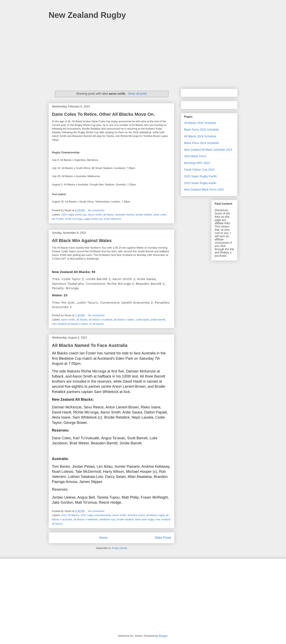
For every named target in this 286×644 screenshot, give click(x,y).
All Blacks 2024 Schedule (200, 136)
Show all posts (138, 94)
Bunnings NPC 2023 (197, 163)
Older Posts (163, 538)
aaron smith (95, 215)
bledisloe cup (107, 519)
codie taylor (142, 320)
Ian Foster (58, 219)
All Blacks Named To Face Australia (90, 345)
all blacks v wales (124, 320)
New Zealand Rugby (87, 15)
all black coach (136, 515)
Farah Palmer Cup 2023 (199, 170)
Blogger (163, 636)
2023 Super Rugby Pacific (201, 176)
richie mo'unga (74, 219)
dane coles (160, 215)
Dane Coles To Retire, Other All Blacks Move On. (103, 114)
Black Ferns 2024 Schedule (201, 143)
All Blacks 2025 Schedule (200, 123)
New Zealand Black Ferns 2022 (204, 189)
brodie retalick (144, 215)
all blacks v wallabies (86, 519)
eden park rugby (145, 519)
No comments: (97, 210)
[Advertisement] (143, 52)
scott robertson (112, 219)
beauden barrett (125, 215)
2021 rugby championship (96, 515)
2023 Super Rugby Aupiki (200, 183)
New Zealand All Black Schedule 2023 (208, 150)
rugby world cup (93, 219)
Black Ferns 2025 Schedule (201, 130)
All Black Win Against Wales (82, 241)
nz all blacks (97, 324)
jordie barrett (158, 320)
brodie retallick (125, 519)
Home (103, 538)
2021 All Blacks (70, 515)
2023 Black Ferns (195, 156)
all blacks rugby (156, 515)
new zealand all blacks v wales (70, 324)
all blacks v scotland (100, 320)
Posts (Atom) (120, 548)
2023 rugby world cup (74, 215)
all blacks (109, 215)
